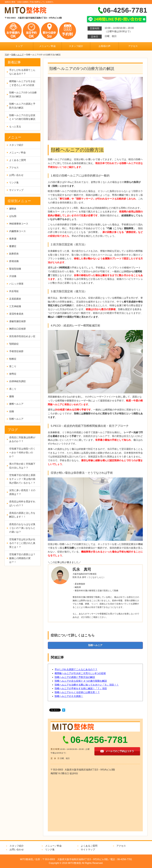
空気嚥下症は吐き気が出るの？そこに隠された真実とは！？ (22, 543)
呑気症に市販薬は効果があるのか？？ (22, 439)
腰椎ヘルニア (16, 404)
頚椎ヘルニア (18, 55)
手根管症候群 (16, 351)
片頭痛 (13, 276)
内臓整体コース (18, 231)
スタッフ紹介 (76, 46)
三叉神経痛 (15, 306)
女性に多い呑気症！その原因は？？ (22, 492)
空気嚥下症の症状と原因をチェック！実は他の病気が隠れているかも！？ (22, 479)
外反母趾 (14, 291)
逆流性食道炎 (16, 314)
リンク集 (14, 183)
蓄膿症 (13, 246)
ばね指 (13, 216)
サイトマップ (16, 190)
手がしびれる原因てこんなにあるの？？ (76, 669)
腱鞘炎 (13, 209)
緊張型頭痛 (15, 269)
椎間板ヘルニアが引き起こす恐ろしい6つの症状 (80, 673)
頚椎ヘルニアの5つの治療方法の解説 (23, 94)
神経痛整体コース (19, 224)
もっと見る (15, 127)
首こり (13, 366)
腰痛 (12, 396)
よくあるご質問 (18, 160)
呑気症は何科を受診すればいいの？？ (22, 503)
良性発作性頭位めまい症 (22, 336)
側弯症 (13, 374)
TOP (7, 55)
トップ (19, 46)
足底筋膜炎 (15, 299)
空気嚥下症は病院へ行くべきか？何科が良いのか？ (22, 452)
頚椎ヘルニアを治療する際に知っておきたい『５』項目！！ (87, 685)
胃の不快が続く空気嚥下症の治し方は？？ (22, 466)
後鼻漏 (13, 239)
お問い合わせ (16, 175)
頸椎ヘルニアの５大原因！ (69, 696)
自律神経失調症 (18, 381)
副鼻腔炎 (14, 254)
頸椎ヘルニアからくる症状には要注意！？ (77, 692)
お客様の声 (104, 46)
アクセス (133, 46)
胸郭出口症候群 (18, 329)
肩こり (13, 389)
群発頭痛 (14, 261)
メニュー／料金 (47, 46)
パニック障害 (16, 284)
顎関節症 (14, 344)
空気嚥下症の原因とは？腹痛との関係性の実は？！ (22, 558)
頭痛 (12, 411)
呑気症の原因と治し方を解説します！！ (22, 515)
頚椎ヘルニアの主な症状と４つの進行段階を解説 (81, 681)
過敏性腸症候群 (18, 321)
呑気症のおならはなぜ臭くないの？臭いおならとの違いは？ (22, 528)
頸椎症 (13, 359)
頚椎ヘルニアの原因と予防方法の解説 (75, 677)
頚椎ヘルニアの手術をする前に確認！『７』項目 (81, 688)
